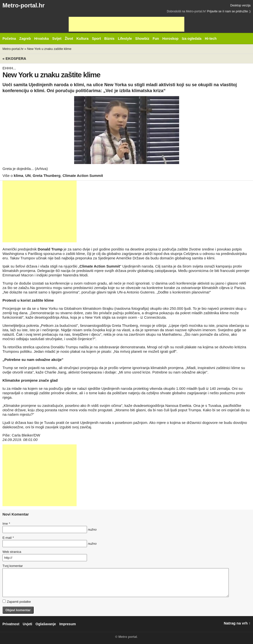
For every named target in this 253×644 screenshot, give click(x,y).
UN (28, 176)
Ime (6, 524)
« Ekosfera (14, 58)
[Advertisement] (126, 24)
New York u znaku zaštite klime (49, 49)
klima (19, 176)
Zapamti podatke (17, 602)
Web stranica (12, 552)
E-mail (8, 538)
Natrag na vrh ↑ (237, 623)
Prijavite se (214, 11)
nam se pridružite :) (238, 11)
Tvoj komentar (13, 566)
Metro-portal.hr (24, 5)
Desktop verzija (240, 5)
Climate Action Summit (83, 176)
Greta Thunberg (47, 176)
